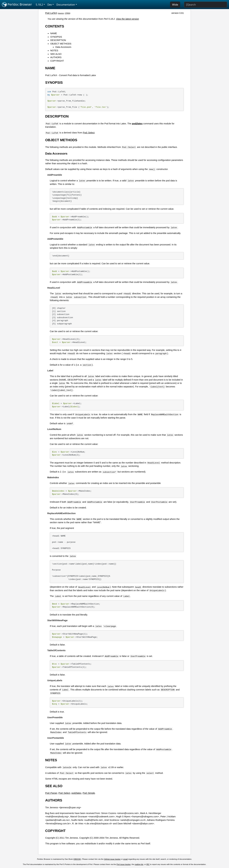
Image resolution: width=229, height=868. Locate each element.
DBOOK (77, 859)
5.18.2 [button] (39, 5)
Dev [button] (50, 5)
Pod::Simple (89, 793)
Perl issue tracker (124, 864)
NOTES (54, 51)
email (125, 859)
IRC (148, 864)
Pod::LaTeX (51, 13)
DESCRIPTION (58, 40)
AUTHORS (56, 57)
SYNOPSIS (56, 37)
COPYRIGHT (57, 61)
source (61, 13)
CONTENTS (55, 26)
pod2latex (76, 793)
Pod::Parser (51, 793)
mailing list (139, 864)
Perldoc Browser (17, 5)
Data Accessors (63, 47)
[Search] (206, 5)
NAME (54, 33)
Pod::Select (89, 133)
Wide (175, 5)
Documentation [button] (66, 5)
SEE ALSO (56, 54)
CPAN (67, 13)
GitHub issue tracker (112, 859)
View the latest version (128, 19)
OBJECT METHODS (61, 44)
